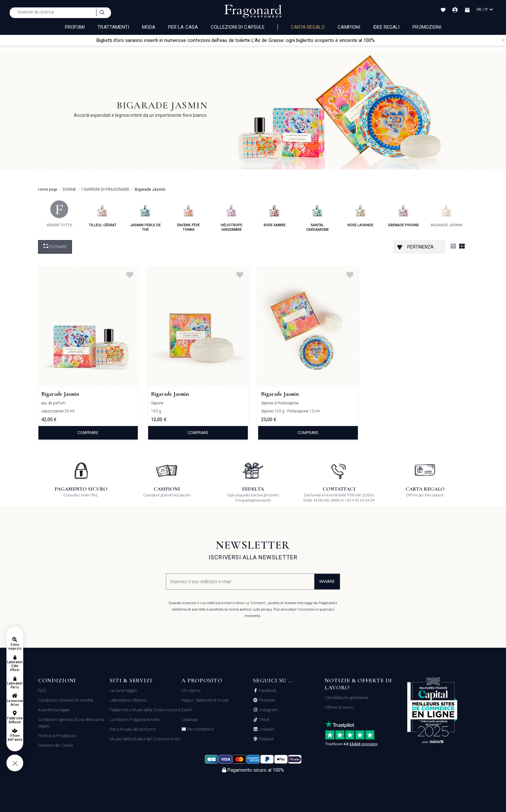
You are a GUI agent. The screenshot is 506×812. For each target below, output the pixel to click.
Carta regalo (308, 27)
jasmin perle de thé (145, 216)
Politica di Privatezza (57, 736)
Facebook (267, 691)
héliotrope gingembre (232, 216)
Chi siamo (191, 690)
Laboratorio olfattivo (128, 700)
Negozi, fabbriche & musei (205, 700)
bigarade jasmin (447, 214)
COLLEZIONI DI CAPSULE (238, 27)
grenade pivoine (403, 214)
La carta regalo (123, 690)
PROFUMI (75, 27)
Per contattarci (200, 729)
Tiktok (264, 720)
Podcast (266, 739)
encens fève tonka (188, 216)
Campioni (349, 27)
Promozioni (427, 27)
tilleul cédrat (103, 214)
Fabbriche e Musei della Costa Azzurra (145, 710)
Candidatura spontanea (346, 698)
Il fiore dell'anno (15, 738)
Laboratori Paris (15, 685)
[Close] (503, 40)
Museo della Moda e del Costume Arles (145, 739)
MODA (149, 27)
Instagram (268, 710)
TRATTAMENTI (113, 27)
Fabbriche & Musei (15, 720)
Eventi (187, 710)
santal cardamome (318, 216)
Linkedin (266, 729)
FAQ (42, 690)
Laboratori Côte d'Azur (15, 666)
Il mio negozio (15, 647)
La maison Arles (15, 703)
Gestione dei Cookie (56, 745)
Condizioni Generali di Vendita (66, 700)
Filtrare (55, 246)
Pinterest (266, 700)
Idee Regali (386, 27)
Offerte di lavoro (339, 707)
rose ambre (275, 214)
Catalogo (190, 720)
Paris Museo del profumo (133, 729)
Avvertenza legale (54, 710)
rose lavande (360, 214)
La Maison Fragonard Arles (135, 720)
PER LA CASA (183, 27)
